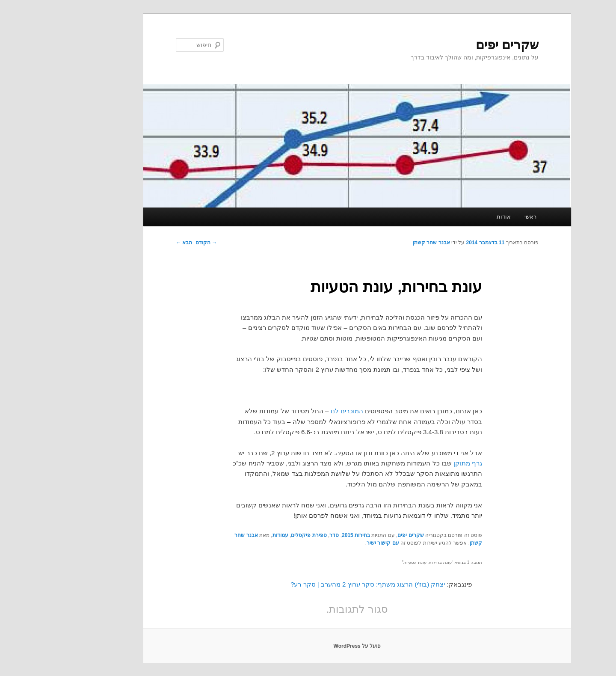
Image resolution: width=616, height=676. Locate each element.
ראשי (481, 217)
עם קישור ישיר (334, 543)
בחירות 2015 (307, 535)
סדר (285, 535)
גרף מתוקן (419, 463)
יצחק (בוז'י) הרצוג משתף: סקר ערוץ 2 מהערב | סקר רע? (318, 584)
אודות (455, 217)
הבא (135, 243)
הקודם (157, 243)
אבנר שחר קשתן (382, 243)
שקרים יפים (458, 45)
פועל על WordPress (308, 646)
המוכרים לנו (298, 411)
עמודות (231, 535)
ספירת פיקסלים (259, 535)
